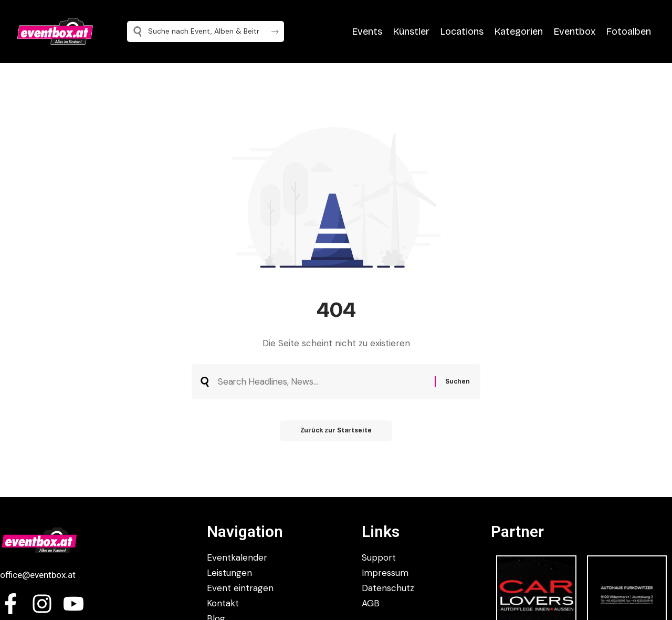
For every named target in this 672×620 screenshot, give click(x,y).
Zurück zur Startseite (336, 431)
